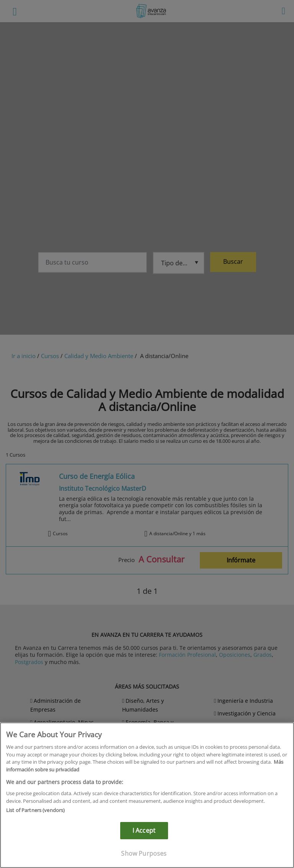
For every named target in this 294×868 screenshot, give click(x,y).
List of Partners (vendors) (35, 810)
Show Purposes (144, 853)
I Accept (144, 830)
